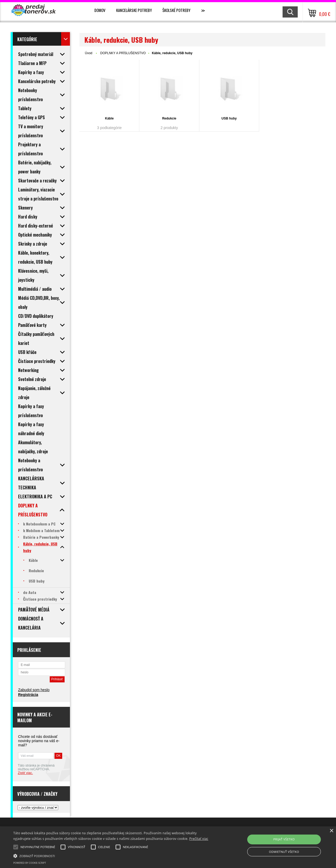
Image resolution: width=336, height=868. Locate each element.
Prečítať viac (199, 839)
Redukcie (169, 118)
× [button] (331, 831)
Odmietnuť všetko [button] (284, 852)
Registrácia (28, 695)
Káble (109, 118)
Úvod (89, 53)
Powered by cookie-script (30, 863)
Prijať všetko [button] (284, 839)
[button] (114, 856)
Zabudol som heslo (34, 690)
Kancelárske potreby (134, 10)
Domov (100, 10)
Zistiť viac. (25, 773)
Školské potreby (176, 10)
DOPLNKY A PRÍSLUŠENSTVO (123, 53)
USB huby (229, 118)
